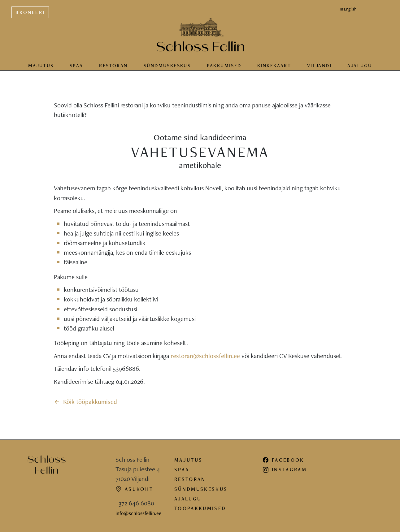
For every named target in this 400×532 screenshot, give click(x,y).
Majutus (41, 65)
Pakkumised (224, 65)
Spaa (76, 65)
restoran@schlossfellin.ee (205, 356)
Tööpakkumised (200, 508)
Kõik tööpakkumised (86, 402)
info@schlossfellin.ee (138, 513)
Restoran (113, 65)
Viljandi (319, 65)
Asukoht (134, 489)
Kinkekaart (274, 65)
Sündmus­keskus (167, 65)
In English (348, 9)
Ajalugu (360, 65)
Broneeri (30, 12)
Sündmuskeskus (201, 489)
